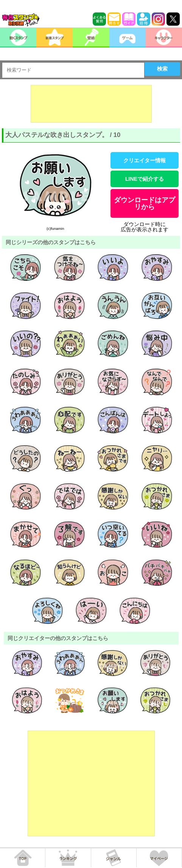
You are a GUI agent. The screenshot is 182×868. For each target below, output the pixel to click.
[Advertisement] (91, 104)
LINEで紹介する (145, 179)
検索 (162, 69)
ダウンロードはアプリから (145, 203)
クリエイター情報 (145, 160)
